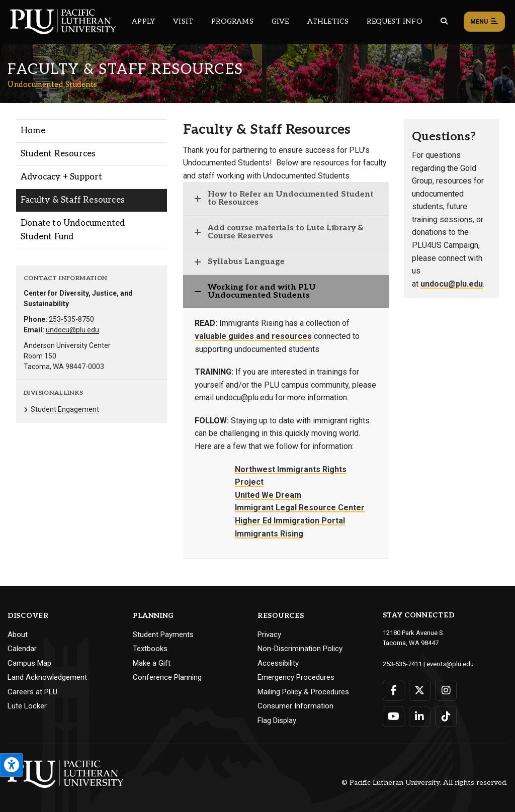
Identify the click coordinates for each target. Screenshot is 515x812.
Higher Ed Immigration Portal (290, 521)
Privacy (269, 635)
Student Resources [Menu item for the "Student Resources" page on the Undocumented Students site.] (58, 154)
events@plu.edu (450, 663)
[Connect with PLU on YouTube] (394, 716)
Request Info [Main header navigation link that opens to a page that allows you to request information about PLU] (394, 21)
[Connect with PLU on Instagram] (446, 690)
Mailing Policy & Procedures (303, 692)
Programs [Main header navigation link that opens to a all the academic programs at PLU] (232, 21)
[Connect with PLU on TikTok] (446, 716)
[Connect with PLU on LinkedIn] (420, 716)
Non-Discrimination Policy (300, 649)
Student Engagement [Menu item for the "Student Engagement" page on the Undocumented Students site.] (65, 409)
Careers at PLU (32, 692)
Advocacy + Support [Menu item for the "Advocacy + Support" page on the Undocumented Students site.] (62, 177)
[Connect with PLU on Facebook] (394, 690)
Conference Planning (167, 677)
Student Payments (163, 635)
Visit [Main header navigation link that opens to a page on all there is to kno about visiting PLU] (183, 21)
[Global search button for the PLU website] (444, 21)
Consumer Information (295, 706)
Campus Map (29, 663)
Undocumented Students (53, 84)
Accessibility (278, 663)
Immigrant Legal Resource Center (300, 508)
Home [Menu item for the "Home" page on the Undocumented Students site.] (33, 131)
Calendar (22, 649)
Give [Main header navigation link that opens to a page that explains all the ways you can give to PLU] (280, 21)
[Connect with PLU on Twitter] (420, 690)
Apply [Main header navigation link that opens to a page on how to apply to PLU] (143, 21)
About (18, 635)
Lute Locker (27, 706)
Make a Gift (152, 663)
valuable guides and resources (253, 336)
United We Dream (268, 495)
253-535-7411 (402, 663)
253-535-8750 (71, 319)
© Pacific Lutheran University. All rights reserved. (424, 783)
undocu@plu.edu (72, 330)
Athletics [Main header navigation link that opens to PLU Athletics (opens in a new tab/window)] (328, 21)
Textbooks (150, 649)
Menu (484, 22)
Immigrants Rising (269, 534)
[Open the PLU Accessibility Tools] (12, 765)
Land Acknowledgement (47, 677)
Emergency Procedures (296, 677)
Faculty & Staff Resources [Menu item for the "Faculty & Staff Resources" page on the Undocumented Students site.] (73, 200)
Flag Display (277, 720)
